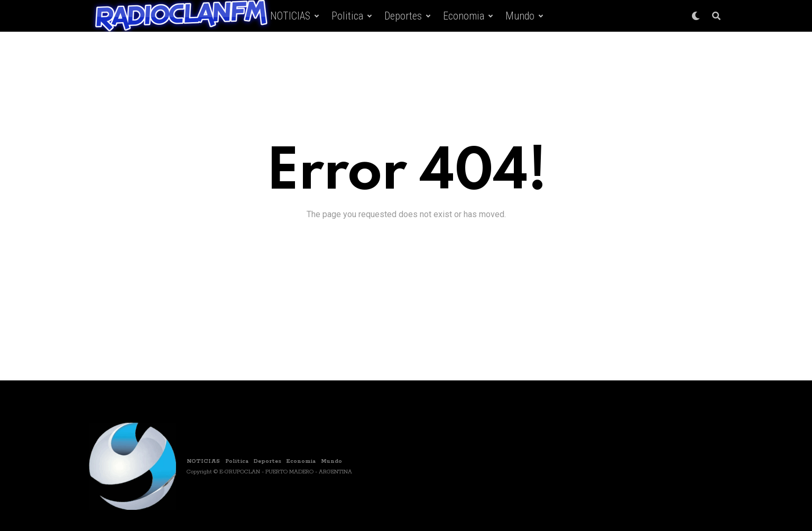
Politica (347, 16)
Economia (464, 16)
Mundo (520, 16)
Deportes (403, 16)
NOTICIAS (290, 16)
